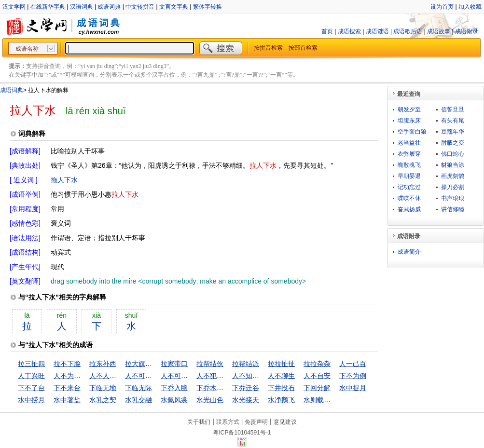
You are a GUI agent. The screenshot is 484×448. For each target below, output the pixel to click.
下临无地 (103, 388)
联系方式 (228, 422)
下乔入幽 (174, 388)
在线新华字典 (48, 7)
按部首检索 (303, 48)
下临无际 (138, 388)
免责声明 (256, 422)
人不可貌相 (142, 376)
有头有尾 (453, 121)
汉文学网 (14, 7)
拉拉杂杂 (317, 364)
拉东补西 (103, 364)
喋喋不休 (409, 198)
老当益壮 (409, 143)
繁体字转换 (207, 7)
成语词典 (109, 7)
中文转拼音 (140, 7)
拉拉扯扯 (281, 364)
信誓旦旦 (453, 109)
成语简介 (409, 252)
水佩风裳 (174, 400)
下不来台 (67, 388)
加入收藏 (470, 7)
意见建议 (285, 422)
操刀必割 (453, 187)
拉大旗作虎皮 (145, 364)
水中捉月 (353, 388)
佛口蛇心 (453, 154)
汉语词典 (82, 7)
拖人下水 (64, 180)
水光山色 (210, 400)
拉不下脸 (67, 364)
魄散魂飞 (409, 165)
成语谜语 (377, 31)
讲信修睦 (453, 209)
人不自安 (317, 376)
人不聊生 (281, 376)
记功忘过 (409, 187)
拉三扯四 (31, 364)
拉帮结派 (246, 364)
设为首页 (442, 7)
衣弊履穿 (409, 154)
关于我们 (199, 422)
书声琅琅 (453, 198)
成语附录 (467, 31)
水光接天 (246, 400)
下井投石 (281, 388)
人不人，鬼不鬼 (113, 376)
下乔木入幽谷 (217, 388)
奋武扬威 (409, 209)
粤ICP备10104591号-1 (242, 433)
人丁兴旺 (31, 376)
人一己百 (353, 364)
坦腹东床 (409, 121)
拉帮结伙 (210, 364)
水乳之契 (103, 400)
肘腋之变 (453, 143)
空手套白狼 (412, 132)
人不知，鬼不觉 (256, 376)
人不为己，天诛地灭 (84, 376)
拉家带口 (174, 364)
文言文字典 (174, 7)
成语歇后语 (408, 31)
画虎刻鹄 (453, 176)
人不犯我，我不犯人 (227, 376)
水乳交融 (138, 400)
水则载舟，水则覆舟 (334, 400)
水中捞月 (31, 400)
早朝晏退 (409, 176)
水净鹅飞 (281, 400)
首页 (327, 31)
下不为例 (353, 376)
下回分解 (317, 388)
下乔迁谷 (246, 388)
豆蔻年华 (453, 132)
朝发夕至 (409, 109)
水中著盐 (67, 400)
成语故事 (439, 31)
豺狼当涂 (453, 165)
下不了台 (31, 388)
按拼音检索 (268, 48)
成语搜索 (349, 31)
